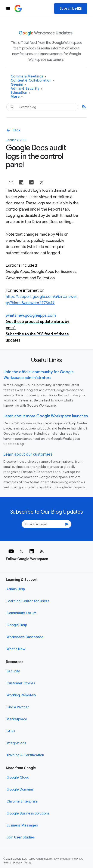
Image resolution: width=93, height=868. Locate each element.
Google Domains (20, 789)
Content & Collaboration (33, 81)
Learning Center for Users (28, 601)
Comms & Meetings (29, 77)
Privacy (17, 863)
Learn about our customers (28, 454)
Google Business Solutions (28, 813)
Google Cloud (18, 777)
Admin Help (16, 589)
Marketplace (17, 719)
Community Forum (21, 613)
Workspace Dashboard (25, 637)
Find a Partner (18, 707)
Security (13, 671)
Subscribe (71, 9)
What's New (16, 649)
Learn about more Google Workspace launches (46, 416)
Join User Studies (21, 837)
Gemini (18, 85)
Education (21, 93)
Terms (28, 863)
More (17, 97)
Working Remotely (21, 695)
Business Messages (22, 825)
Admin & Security (27, 89)
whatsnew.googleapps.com (31, 315)
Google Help (17, 625)
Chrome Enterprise (22, 801)
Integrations (16, 743)
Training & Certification (25, 755)
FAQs (11, 731)
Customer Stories (21, 683)
